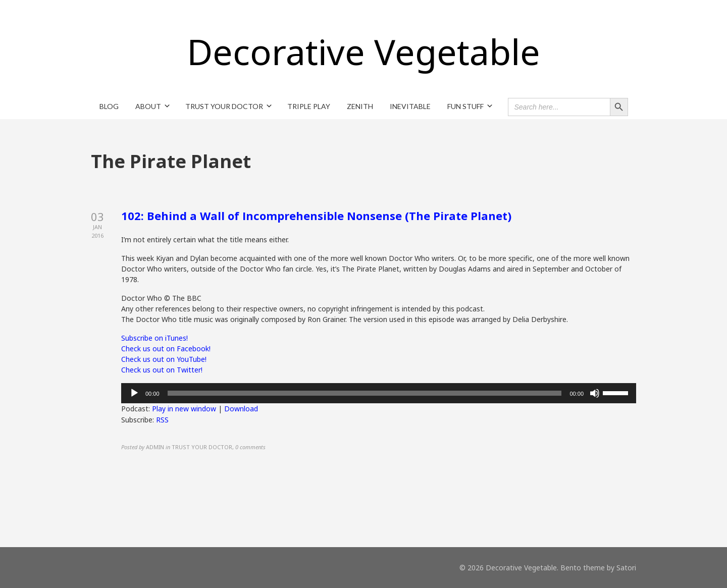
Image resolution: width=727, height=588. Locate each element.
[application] (379, 393)
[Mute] (595, 393)
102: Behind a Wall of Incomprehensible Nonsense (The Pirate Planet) (316, 216)
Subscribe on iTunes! (154, 338)
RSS (162, 420)
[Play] (134, 393)
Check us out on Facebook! (166, 349)
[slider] (365, 393)
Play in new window (184, 409)
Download (241, 409)
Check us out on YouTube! (164, 359)
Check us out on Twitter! (162, 370)
